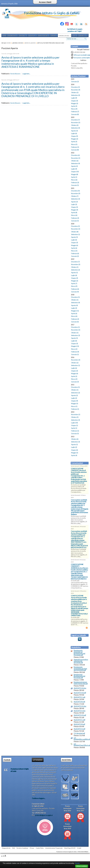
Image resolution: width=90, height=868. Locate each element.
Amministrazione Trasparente (54, 848)
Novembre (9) (76, 193)
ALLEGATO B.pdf (79, 724)
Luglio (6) (74, 133)
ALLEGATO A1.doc (80, 706)
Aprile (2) (74, 376)
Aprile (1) (74, 177)
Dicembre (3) (75, 87)
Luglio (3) (74, 204)
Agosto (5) (74, 237)
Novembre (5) (76, 123)
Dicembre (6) (75, 155)
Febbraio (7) (75, 112)
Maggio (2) (75, 103)
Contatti (82, 35)
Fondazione (12, 35)
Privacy (32, 848)
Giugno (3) (75, 101)
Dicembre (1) (75, 327)
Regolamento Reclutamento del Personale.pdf (79, 676)
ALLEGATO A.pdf (79, 729)
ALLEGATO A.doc (80, 711)
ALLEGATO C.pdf (79, 720)
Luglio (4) (74, 98)
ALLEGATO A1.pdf (80, 715)
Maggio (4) (75, 210)
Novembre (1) (76, 158)
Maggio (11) (75, 311)
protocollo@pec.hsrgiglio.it (44, 815)
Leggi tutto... (26, 74)
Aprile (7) (74, 283)
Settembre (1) (76, 234)
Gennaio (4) (75, 292)
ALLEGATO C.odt (79, 697)
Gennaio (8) (75, 114)
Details (77, 863)
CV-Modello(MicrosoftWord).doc (81, 739)
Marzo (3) (74, 379)
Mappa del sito (6, 848)
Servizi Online (43, 35)
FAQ (13, 848)
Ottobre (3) (75, 92)
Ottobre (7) (75, 196)
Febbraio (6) (75, 253)
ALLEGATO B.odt (79, 702)
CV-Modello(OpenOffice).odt (81, 745)
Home (4, 35)
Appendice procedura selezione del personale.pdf (81, 661)
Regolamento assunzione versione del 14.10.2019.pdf (80, 669)
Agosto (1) (74, 273)
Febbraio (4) (75, 352)
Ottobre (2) (75, 363)
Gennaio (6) (75, 322)
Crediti (79, 848)
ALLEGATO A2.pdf (80, 693)
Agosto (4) (74, 305)
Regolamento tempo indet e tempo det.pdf (81, 683)
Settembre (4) (76, 95)
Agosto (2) (74, 166)
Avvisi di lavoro (30, 43)
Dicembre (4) (75, 191)
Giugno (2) (75, 371)
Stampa (53, 35)
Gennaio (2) (75, 82)
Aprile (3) (74, 106)
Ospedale (22, 35)
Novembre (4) (76, 90)
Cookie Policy (40, 848)
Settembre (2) (76, 270)
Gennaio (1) (75, 354)
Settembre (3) (76, 199)
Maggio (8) (75, 174)
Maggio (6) (75, 245)
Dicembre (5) (75, 297)
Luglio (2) (74, 398)
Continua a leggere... (39, 798)
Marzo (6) (74, 180)
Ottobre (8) (75, 232)
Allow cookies (82, 866)
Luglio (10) (74, 423)
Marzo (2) (74, 349)
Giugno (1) (75, 425)
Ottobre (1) (75, 267)
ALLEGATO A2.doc (80, 688)
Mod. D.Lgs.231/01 (70, 848)
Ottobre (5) (75, 333)
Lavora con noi (64, 36)
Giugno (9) (75, 136)
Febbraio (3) (75, 183)
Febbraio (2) (75, 319)
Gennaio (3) (75, 382)
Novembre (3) (76, 264)
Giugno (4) (75, 401)
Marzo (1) (74, 406)
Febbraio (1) (75, 409)
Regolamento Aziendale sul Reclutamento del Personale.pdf (79, 653)
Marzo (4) (74, 109)
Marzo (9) (74, 286)
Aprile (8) (74, 213)
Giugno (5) (75, 207)
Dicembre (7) (75, 120)
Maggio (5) (75, 404)
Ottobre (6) (75, 161)
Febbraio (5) (75, 147)
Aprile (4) (74, 455)
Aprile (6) (74, 248)
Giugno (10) (75, 172)
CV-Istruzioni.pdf (79, 733)
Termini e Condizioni (22, 848)
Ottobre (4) (75, 125)
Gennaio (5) (75, 185)
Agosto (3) (74, 131)
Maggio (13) (75, 346)
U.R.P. (74, 35)
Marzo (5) (74, 144)
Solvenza (32, 35)
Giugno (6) (75, 450)
